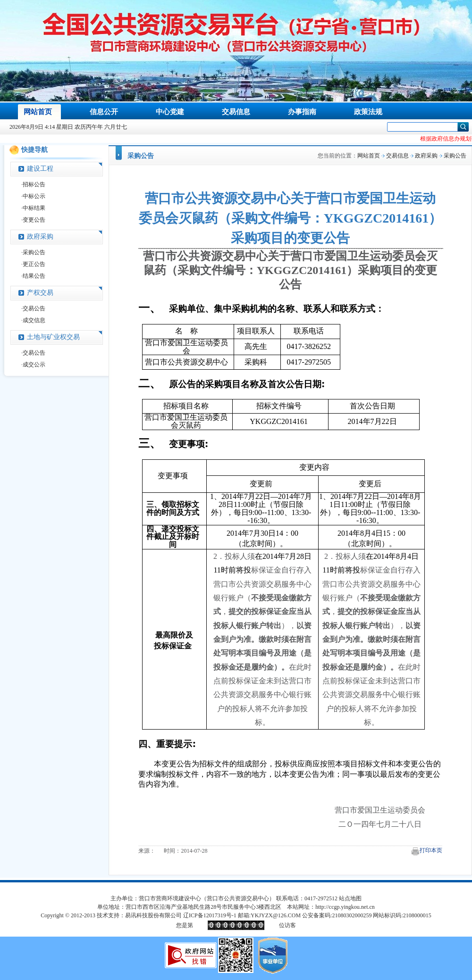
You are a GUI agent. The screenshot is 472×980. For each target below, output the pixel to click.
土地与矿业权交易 (53, 337)
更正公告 (34, 264)
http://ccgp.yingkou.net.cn (345, 907)
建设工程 (40, 169)
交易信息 (397, 156)
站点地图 (350, 898)
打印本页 (431, 850)
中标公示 (34, 196)
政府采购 (40, 237)
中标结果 (34, 208)
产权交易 (40, 293)
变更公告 (34, 220)
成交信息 (34, 320)
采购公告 (34, 252)
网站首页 (369, 156)
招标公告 (34, 184)
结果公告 (34, 276)
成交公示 (34, 365)
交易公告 (34, 308)
